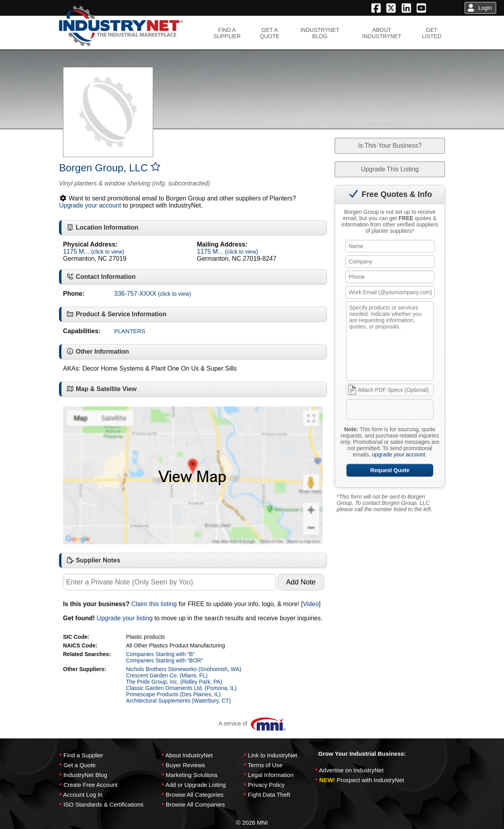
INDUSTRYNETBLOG (320, 33)
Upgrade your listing (124, 618)
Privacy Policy (266, 785)
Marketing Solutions (192, 775)
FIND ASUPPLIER (227, 33)
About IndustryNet (189, 755)
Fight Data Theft (269, 795)
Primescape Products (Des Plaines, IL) (173, 694)
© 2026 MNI (252, 823)
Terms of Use (265, 765)
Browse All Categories (195, 795)
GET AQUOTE (270, 33)
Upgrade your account (90, 205)
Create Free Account (91, 785)
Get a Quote (80, 765)
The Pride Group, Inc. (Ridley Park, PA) (174, 682)
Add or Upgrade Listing (195, 785)
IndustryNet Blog (85, 775)
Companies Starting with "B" (160, 654)
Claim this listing (154, 604)
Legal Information (271, 775)
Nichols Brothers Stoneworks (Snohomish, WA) (184, 669)
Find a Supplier (83, 755)
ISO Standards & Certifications (103, 804)
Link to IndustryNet (273, 755)
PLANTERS (130, 331)
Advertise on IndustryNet (351, 770)
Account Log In (83, 795)
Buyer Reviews (185, 765)
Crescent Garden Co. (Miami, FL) (167, 675)
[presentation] (407, 411)
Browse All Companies (195, 804)
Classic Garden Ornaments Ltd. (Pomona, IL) (181, 688)
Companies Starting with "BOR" (165, 660)
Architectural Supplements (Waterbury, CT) (178, 701)
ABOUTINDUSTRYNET (382, 33)
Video (311, 604)
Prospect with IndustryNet (370, 780)
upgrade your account (398, 454)
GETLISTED (432, 33)
